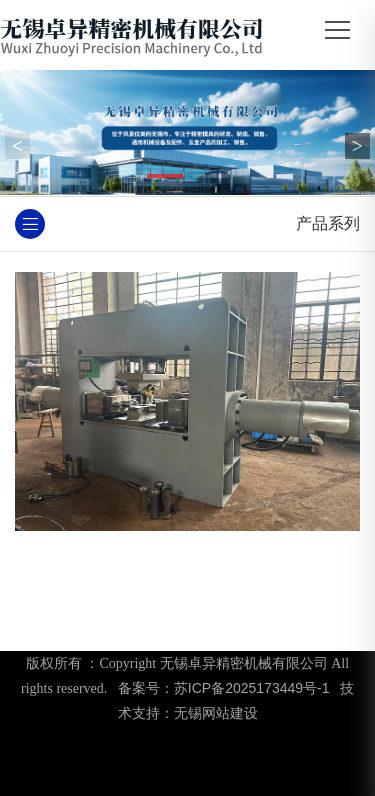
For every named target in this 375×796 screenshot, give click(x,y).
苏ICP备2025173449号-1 (252, 688)
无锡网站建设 (216, 713)
